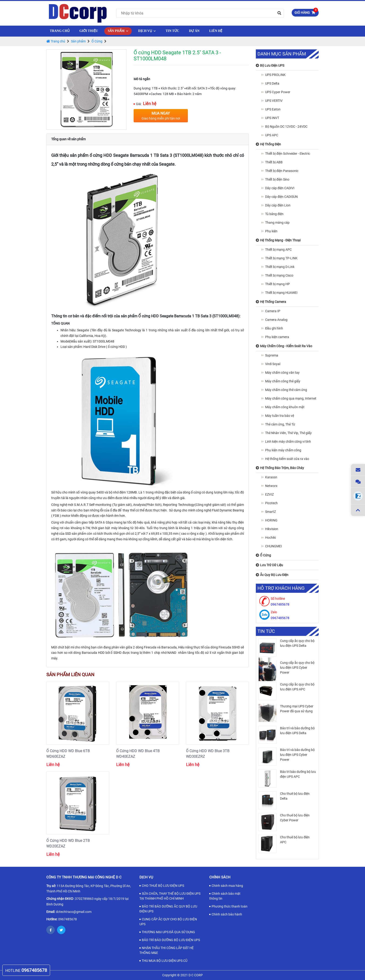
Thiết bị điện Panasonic (282, 171)
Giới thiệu (89, 31)
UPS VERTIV (274, 101)
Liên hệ (216, 31)
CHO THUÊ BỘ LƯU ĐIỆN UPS (163, 886)
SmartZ (270, 512)
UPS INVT (272, 118)
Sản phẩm (118, 31)
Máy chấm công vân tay (282, 373)
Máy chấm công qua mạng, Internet (291, 398)
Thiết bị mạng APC (278, 250)
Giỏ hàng (306, 12)
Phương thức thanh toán (230, 906)
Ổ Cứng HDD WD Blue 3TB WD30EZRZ (208, 754)
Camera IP (273, 311)
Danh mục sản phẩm (282, 54)
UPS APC (272, 135)
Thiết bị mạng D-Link (280, 267)
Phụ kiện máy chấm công (283, 450)
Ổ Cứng (97, 41)
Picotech (271, 503)
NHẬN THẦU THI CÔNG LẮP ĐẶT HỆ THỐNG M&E (167, 950)
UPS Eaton (273, 109)
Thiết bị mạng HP (277, 284)
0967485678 (68, 919)
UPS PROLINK (275, 75)
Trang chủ (60, 31)
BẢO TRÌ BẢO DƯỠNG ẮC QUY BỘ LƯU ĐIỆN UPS (168, 909)
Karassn (271, 477)
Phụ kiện (271, 231)
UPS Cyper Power (278, 92)
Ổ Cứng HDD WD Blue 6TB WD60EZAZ (68, 754)
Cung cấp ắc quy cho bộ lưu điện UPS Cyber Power (297, 668)
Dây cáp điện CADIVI (280, 188)
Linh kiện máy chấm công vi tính (288, 442)
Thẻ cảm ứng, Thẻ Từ (280, 424)
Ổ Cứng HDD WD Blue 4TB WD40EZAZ (138, 754)
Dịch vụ (147, 31)
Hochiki (270, 538)
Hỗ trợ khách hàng (281, 588)
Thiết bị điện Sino (277, 179)
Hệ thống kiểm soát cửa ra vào (287, 459)
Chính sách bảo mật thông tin (225, 896)
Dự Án (194, 31)
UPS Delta (272, 83)
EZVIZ (269, 494)
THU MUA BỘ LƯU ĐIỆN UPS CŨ (165, 961)
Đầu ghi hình (274, 328)
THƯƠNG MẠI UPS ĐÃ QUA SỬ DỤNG (168, 932)
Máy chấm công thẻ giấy (283, 381)
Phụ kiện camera (277, 337)
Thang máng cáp (277, 223)
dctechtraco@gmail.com (74, 912)
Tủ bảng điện (274, 214)
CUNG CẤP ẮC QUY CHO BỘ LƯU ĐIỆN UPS (168, 922)
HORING (271, 520)
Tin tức (172, 31)
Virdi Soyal (273, 364)
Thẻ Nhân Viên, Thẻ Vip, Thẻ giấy (288, 433)
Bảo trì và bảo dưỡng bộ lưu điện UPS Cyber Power (297, 755)
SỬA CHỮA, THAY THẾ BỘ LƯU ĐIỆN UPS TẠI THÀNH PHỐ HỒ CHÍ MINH (170, 896)
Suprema (272, 355)
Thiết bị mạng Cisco (279, 275)
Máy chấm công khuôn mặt (285, 407)
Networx (271, 486)
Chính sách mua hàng (227, 886)
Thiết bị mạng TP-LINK (281, 258)
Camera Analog (276, 320)
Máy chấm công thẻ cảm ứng (286, 390)
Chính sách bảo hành (227, 914)
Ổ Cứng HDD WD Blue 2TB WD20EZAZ (68, 843)
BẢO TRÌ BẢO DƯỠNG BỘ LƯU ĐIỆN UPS (171, 940)
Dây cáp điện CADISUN (281, 197)
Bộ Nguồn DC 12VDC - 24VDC (286, 127)
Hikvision (272, 529)
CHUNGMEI (274, 546)
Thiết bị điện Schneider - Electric (288, 154)
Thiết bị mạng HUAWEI (281, 293)
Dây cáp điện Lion (278, 205)
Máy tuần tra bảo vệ (280, 416)
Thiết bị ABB (274, 162)
